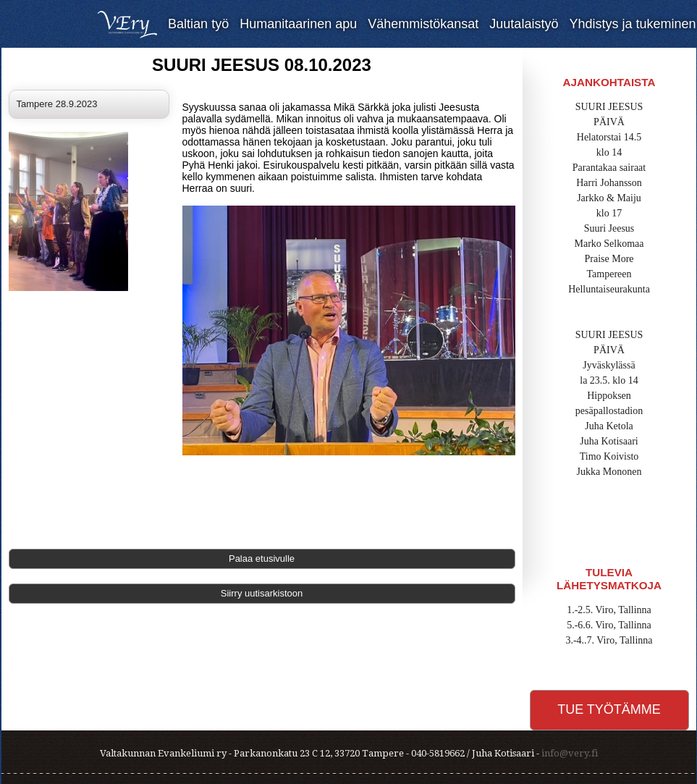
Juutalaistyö (524, 24)
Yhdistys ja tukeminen (632, 24)
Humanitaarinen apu (298, 24)
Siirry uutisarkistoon (262, 593)
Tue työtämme (609, 709)
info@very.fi (570, 753)
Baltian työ (198, 24)
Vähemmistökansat (423, 24)
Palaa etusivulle (262, 559)
